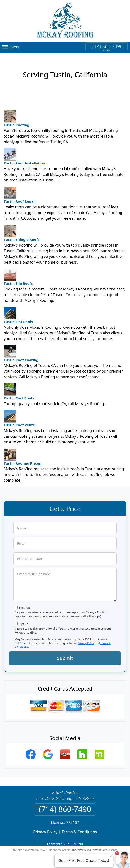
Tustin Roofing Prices (22, 457)
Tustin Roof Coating (21, 354)
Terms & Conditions (79, 832)
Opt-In (24, 624)
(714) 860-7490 (106, 46)
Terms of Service (101, 850)
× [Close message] (111, 856)
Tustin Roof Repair (20, 195)
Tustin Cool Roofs (19, 392)
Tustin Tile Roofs (18, 277)
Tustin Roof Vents (19, 419)
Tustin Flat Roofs (18, 315)
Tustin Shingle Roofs (22, 233)
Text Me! (25, 608)
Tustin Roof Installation (24, 157)
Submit (65, 658)
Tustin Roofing (17, 119)
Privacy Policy (86, 643)
